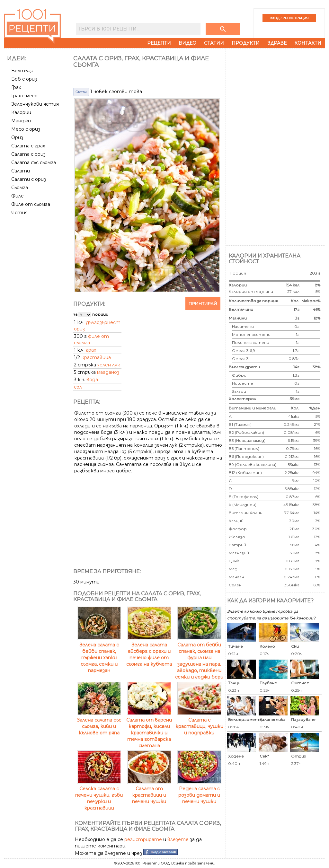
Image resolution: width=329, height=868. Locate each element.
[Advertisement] (38, 318)
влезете (178, 839)
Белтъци (22, 71)
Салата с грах (28, 146)
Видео (187, 43)
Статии (214, 43)
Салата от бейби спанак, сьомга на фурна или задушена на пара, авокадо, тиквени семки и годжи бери (199, 658)
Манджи (21, 121)
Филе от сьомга (31, 204)
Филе (18, 196)
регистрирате (143, 839)
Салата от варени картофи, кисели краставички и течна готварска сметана (149, 730)
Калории (21, 112)
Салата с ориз (28, 154)
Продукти (246, 43)
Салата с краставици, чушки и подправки (199, 723)
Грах (16, 87)
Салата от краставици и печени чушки (149, 792)
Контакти (308, 43)
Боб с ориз (24, 79)
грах (91, 350)
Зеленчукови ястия (35, 104)
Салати (21, 171)
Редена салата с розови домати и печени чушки (199, 792)
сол (78, 387)
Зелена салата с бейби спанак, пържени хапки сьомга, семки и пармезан (99, 654)
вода (92, 380)
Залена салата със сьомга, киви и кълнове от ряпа (99, 723)
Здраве (277, 43)
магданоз (108, 372)
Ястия (19, 213)
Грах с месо (24, 96)
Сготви (81, 92)
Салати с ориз (29, 179)
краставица (96, 357)
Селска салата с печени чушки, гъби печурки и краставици (99, 795)
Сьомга (20, 188)
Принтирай (203, 303)
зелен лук (109, 365)
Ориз (17, 137)
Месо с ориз (26, 129)
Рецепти (159, 43)
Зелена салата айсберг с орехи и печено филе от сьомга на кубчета (149, 651)
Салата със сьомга (34, 162)
